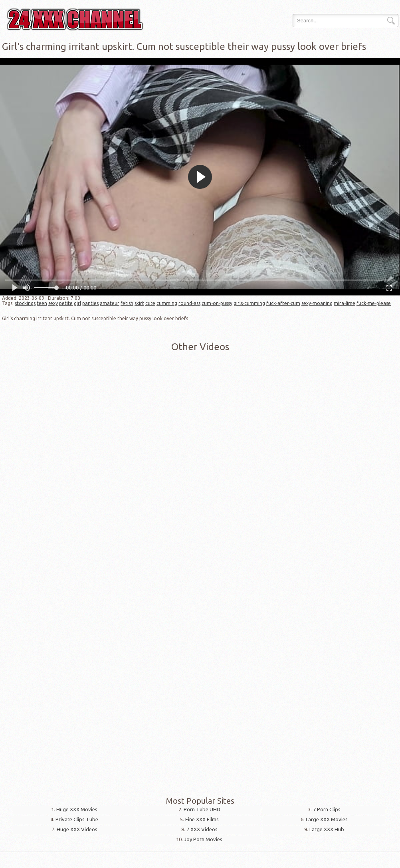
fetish (127, 303)
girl (77, 303)
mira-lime (345, 303)
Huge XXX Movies (77, 809)
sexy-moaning (317, 303)
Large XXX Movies (327, 819)
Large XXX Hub (327, 829)
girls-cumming (249, 303)
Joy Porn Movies (203, 839)
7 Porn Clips (327, 809)
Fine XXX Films (202, 819)
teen (42, 303)
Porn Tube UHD (202, 809)
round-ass (189, 303)
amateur (110, 303)
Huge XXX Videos (77, 829)
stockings (25, 303)
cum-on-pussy (217, 303)
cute (150, 303)
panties (90, 303)
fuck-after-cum (283, 303)
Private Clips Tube (77, 819)
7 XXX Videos (202, 829)
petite (66, 303)
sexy (53, 303)
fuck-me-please (374, 303)
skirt (139, 303)
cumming (167, 303)
